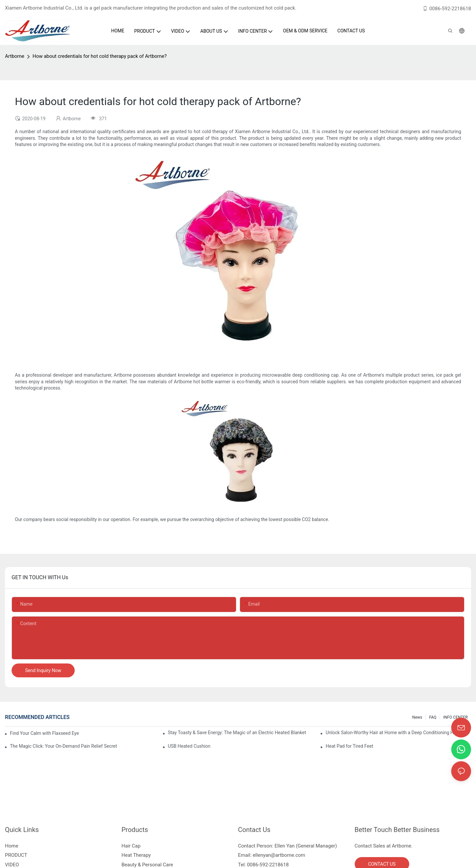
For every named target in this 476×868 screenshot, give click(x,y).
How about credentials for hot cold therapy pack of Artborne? (99, 56)
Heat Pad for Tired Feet (349, 746)
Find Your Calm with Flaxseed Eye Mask (45, 733)
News (417, 717)
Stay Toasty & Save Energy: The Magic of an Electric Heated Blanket (237, 733)
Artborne (15, 56)
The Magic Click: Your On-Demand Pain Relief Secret (63, 746)
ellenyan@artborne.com (279, 855)
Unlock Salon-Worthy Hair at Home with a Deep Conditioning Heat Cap (397, 733)
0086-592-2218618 (447, 9)
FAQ (433, 717)
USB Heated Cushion (189, 746)
